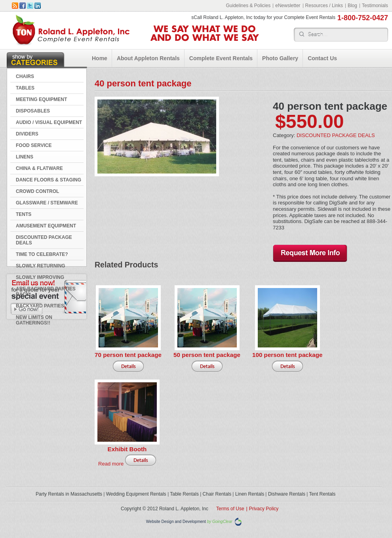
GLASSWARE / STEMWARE (47, 203)
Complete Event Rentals (221, 58)
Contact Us (322, 58)
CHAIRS (25, 76)
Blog (352, 6)
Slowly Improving (40, 277)
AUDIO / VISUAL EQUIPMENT (49, 122)
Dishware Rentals (287, 494)
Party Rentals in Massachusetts (69, 494)
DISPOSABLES (33, 111)
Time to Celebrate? (42, 254)
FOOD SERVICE (34, 145)
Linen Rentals (250, 494)
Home (100, 58)
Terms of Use (230, 509)
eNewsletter (288, 6)
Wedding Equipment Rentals (136, 494)
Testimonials (375, 6)
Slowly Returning (41, 266)
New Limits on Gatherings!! (34, 320)
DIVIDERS (27, 134)
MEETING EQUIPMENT (41, 99)
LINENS (25, 157)
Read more (111, 464)
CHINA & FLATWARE (39, 168)
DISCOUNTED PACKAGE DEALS (44, 240)
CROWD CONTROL (37, 191)
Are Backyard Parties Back (46, 292)
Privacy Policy (264, 509)
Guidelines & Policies (248, 6)
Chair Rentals (217, 494)
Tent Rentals (323, 494)
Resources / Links (324, 6)
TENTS (24, 214)
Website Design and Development (176, 522)
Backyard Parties (40, 306)
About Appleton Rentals (148, 58)
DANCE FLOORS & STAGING (49, 180)
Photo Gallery (280, 58)
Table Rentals (184, 494)
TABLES (25, 88)
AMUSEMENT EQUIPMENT (46, 226)
